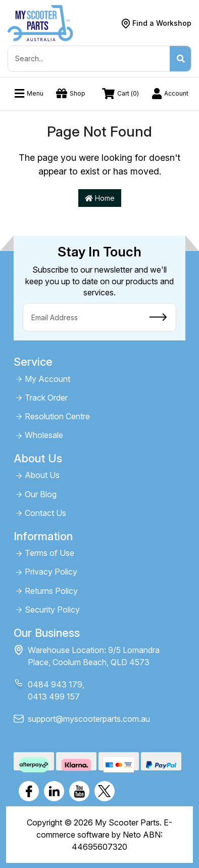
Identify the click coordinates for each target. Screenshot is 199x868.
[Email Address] (82, 317)
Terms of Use (49, 553)
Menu (29, 94)
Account (170, 94)
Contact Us (45, 513)
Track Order (46, 398)
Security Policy (52, 610)
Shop (71, 94)
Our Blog (41, 494)
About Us (42, 475)
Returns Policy (51, 591)
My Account (47, 379)
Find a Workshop (162, 23)
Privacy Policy (51, 572)
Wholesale (44, 435)
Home (100, 198)
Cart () (120, 94)
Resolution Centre (57, 417)
